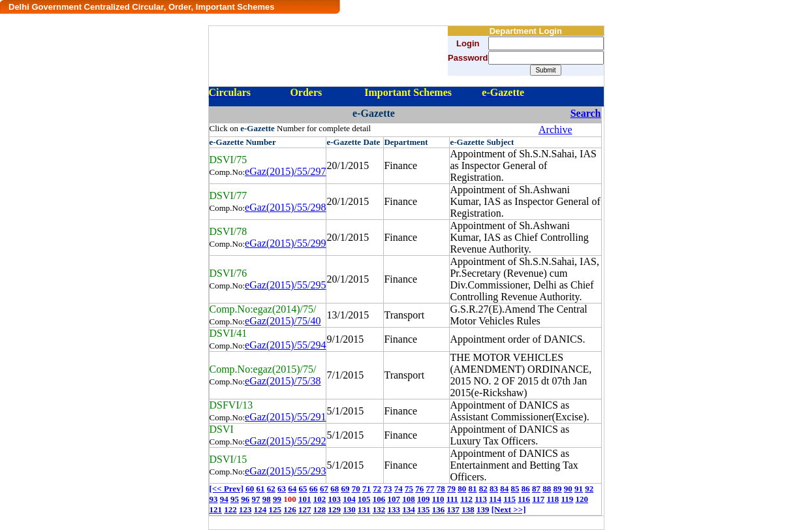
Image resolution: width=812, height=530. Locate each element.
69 (345, 489)
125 (275, 509)
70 (356, 489)
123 (245, 509)
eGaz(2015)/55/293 (285, 471)
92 (589, 489)
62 (271, 489)
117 (538, 499)
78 (441, 489)
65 (303, 489)
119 (567, 499)
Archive (555, 130)
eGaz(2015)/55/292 (285, 441)
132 (379, 509)
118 (553, 499)
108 (409, 499)
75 (409, 489)
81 (472, 489)
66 (314, 489)
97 (256, 499)
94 (224, 499)
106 (379, 499)
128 (320, 509)
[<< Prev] (226, 489)
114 (495, 499)
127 (305, 509)
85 (515, 489)
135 (424, 509)
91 (579, 489)
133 (394, 509)
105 (364, 499)
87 (536, 489)
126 (290, 509)
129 (335, 509)
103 (335, 499)
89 (557, 489)
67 (324, 489)
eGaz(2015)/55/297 (285, 171)
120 (582, 499)
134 (409, 509)
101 (305, 499)
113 (481, 499)
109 (424, 499)
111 (452, 499)
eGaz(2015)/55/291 (285, 417)
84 (504, 489)
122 (230, 509)
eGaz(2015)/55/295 (285, 285)
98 (267, 499)
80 (462, 489)
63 (282, 489)
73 (387, 489)
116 (524, 499)
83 (494, 489)
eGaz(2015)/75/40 (283, 321)
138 (468, 509)
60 (250, 489)
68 (335, 489)
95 (235, 499)
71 (367, 489)
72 (377, 489)
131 (364, 509)
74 (398, 489)
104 (349, 499)
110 (438, 499)
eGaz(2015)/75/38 (283, 381)
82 (483, 489)
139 (483, 509)
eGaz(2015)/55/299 (285, 243)
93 (214, 499)
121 (216, 509)
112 (466, 499)
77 (430, 489)
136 (439, 509)
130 (349, 509)
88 (547, 489)
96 (245, 499)
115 (509, 499)
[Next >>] (509, 509)
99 (277, 499)
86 (526, 489)
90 (568, 489)
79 (451, 489)
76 (419, 489)
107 (394, 499)
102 (320, 499)
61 (260, 489)
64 (292, 489)
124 (260, 509)
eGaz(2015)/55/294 (285, 345)
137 (454, 509)
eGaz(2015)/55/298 (285, 207)
